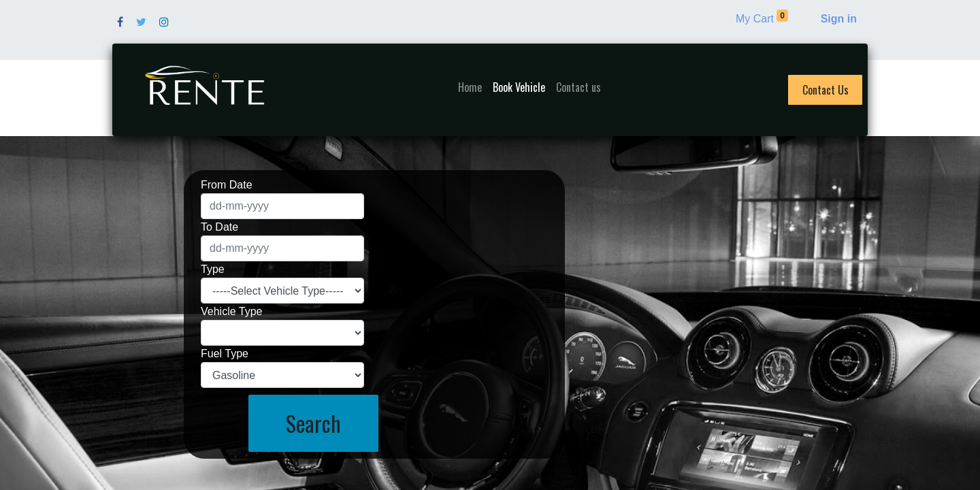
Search (313, 423)
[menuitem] (470, 87)
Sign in (839, 19)
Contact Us (826, 90)
